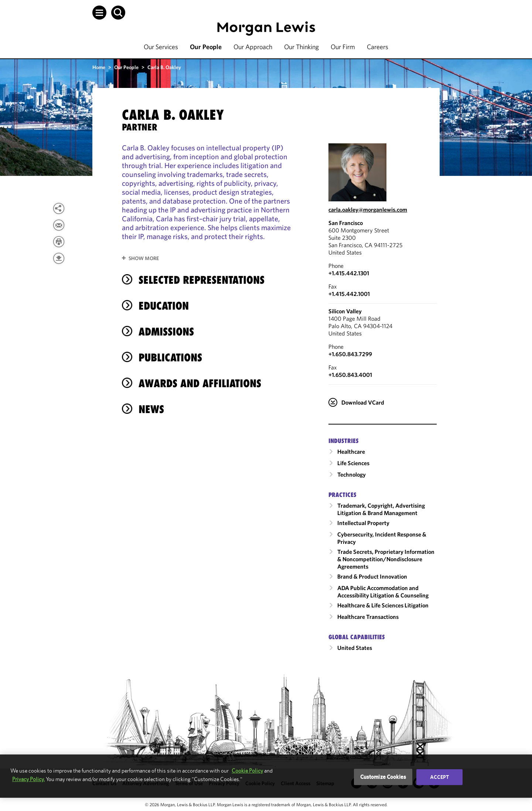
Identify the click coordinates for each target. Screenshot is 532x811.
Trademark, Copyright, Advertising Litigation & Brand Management (381, 509)
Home (99, 67)
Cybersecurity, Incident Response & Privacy (382, 538)
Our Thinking (301, 47)
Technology (352, 474)
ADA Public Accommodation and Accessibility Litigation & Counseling (383, 592)
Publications (170, 357)
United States (355, 648)
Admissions (166, 332)
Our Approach (253, 47)
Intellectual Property (363, 523)
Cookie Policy (247, 771)
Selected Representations (202, 280)
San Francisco (346, 223)
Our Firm (343, 47)
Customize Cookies (383, 777)
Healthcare (351, 451)
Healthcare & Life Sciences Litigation (383, 605)
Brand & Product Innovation (372, 576)
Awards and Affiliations (200, 383)
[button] (99, 13)
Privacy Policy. (28, 779)
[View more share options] (59, 208)
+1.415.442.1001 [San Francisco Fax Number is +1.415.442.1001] (349, 294)
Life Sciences (353, 463)
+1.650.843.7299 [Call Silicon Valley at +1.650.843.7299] (350, 354)
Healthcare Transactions (368, 617)
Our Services (161, 47)
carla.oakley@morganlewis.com (368, 209)
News (151, 409)
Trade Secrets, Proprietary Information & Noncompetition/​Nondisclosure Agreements (386, 559)
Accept (440, 777)
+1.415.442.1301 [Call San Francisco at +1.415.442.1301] (349, 273)
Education (164, 306)
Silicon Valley (345, 311)
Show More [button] (144, 258)
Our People (206, 47)
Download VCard (363, 402)
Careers (378, 47)
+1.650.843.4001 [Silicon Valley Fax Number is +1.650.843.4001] (350, 375)
